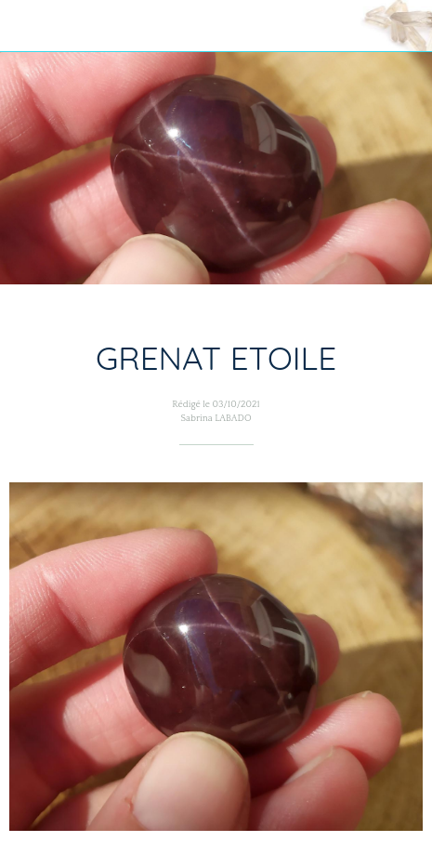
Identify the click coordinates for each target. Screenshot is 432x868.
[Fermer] (26, 26)
